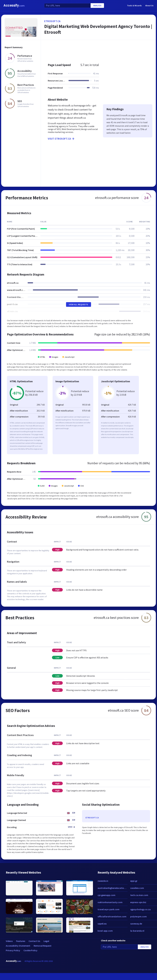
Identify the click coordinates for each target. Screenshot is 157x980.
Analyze (97, 6)
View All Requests (78, 304)
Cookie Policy (30, 950)
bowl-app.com (105, 931)
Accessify (14, 5)
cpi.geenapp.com (106, 895)
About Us (149, 6)
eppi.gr (134, 881)
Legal (46, 941)
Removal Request (43, 946)
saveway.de (136, 924)
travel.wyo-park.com (108, 909)
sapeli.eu (102, 924)
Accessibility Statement (18, 946)
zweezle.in (103, 881)
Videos (9, 941)
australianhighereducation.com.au (112, 888)
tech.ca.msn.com (139, 895)
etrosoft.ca (52, 21)
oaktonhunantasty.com (110, 902)
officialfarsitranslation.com (112, 916)
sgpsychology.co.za (140, 909)
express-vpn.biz (138, 902)
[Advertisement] (94, 50)
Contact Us (34, 941)
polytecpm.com (138, 916)
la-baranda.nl (137, 931)
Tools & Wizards (134, 6)
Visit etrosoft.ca (61, 139)
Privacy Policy (13, 950)
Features (21, 941)
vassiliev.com (137, 888)
